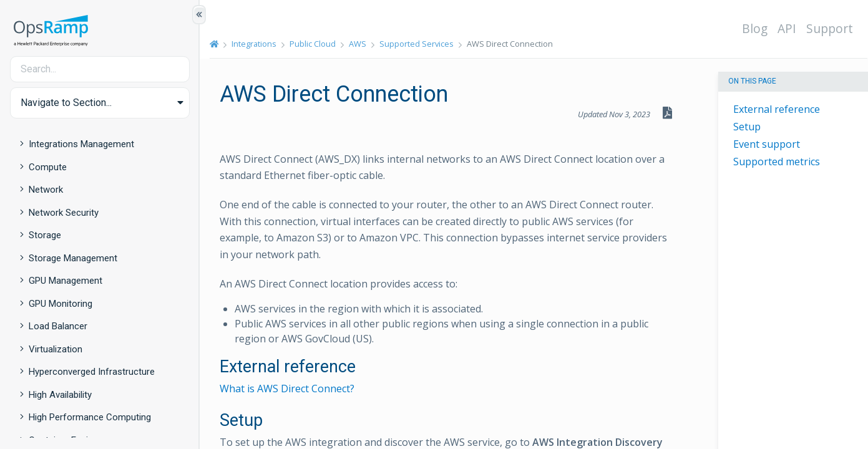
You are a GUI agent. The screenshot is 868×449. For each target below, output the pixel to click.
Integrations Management (81, 144)
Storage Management (73, 258)
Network (46, 190)
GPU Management (66, 281)
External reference (777, 109)
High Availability (60, 395)
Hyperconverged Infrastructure (92, 372)
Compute (48, 167)
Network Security (64, 213)
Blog (755, 28)
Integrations (254, 44)
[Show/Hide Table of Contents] (199, 15)
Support (830, 28)
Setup (747, 127)
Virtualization (56, 349)
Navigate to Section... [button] (66, 103)
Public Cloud (313, 44)
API (787, 28)
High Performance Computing (90, 417)
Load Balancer (58, 326)
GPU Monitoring (61, 304)
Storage (45, 235)
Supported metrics (777, 162)
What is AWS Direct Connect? (287, 389)
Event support (767, 144)
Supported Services (417, 44)
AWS (358, 44)
